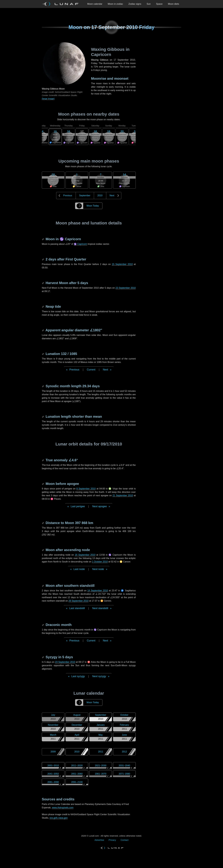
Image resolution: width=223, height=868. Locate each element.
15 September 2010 (122, 264)
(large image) (48, 99)
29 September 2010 (79, 601)
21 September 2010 (123, 495)
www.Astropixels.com (63, 808)
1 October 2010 (100, 562)
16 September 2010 (85, 555)
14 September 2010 (98, 591)
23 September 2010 (126, 288)
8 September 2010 (86, 489)
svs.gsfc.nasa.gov (59, 818)
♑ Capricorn (80, 244)
